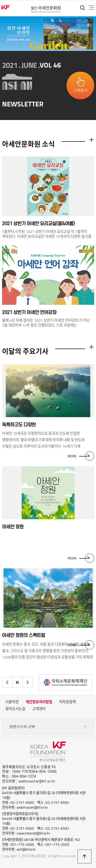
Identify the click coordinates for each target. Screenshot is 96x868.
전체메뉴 (91, 8)
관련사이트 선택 (48, 727)
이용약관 (12, 702)
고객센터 (39, 709)
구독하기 (80, 91)
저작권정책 (67, 702)
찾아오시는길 (15, 709)
